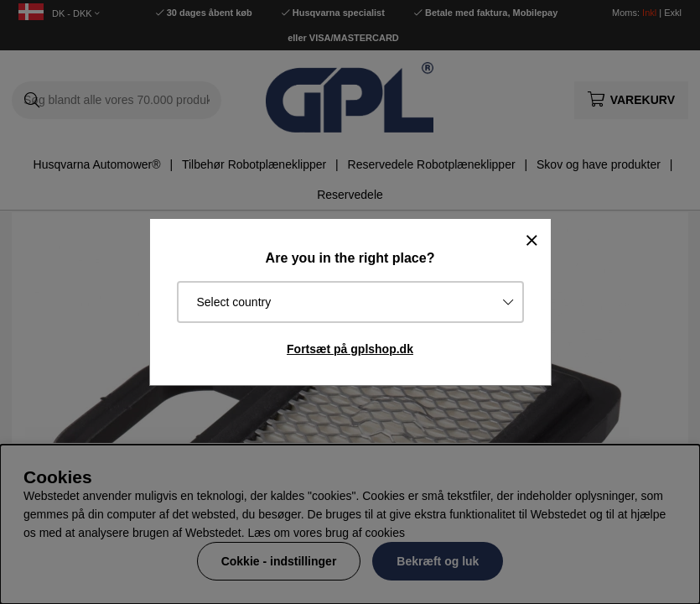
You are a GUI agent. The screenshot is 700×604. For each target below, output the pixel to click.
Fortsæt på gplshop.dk (350, 349)
